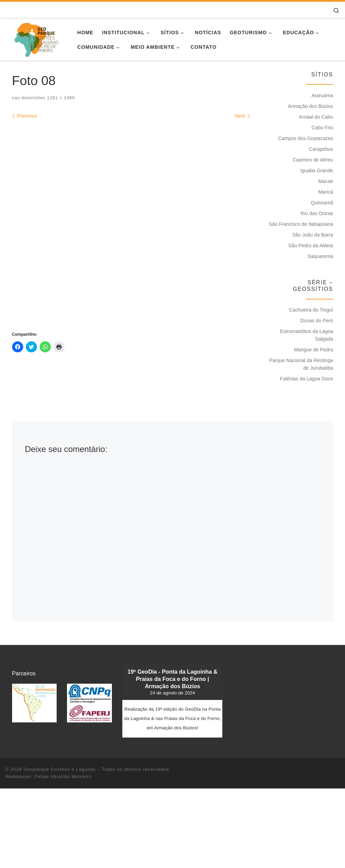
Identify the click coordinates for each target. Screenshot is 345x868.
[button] (35, 703)
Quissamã (322, 203)
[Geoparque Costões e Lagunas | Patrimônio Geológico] (36, 39)
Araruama (322, 95)
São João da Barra (313, 235)
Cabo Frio (322, 128)
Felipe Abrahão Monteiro (63, 777)
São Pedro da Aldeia (311, 246)
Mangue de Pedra (313, 350)
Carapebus (321, 149)
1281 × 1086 (60, 98)
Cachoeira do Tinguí (311, 310)
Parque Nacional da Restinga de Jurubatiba (301, 364)
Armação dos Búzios (311, 106)
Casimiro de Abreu (313, 160)
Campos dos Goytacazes (305, 138)
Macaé (326, 181)
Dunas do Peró (317, 321)
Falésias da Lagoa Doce (307, 379)
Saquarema (320, 256)
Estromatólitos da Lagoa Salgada (307, 335)
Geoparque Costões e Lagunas (60, 769)
